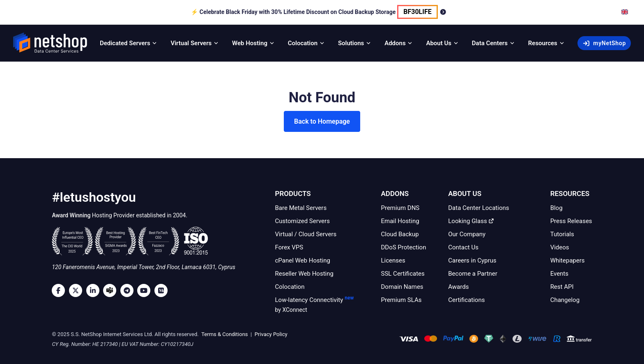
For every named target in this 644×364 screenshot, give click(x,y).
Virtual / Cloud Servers (306, 234)
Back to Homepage (322, 121)
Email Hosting (400, 221)
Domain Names (402, 287)
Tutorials (562, 234)
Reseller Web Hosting (304, 274)
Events (559, 274)
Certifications (466, 300)
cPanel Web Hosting (303, 260)
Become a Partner (473, 274)
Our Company (467, 234)
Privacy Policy (270, 334)
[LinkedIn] (95, 290)
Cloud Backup (400, 234)
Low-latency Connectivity (309, 305)
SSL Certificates (403, 274)
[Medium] (163, 290)
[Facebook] (60, 290)
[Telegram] (129, 290)
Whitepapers (568, 260)
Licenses (393, 260)
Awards (458, 287)
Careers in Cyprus (472, 260)
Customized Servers (302, 221)
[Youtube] (146, 290)
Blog (557, 208)
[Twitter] (78, 290)
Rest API (562, 287)
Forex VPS (289, 247)
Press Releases (571, 221)
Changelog (565, 300)
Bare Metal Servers (301, 208)
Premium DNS (400, 208)
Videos (560, 247)
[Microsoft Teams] (112, 290)
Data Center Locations (478, 208)
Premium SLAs (401, 300)
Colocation (290, 287)
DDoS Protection (404, 247)
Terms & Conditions (224, 334)
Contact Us (463, 247)
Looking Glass (471, 221)
